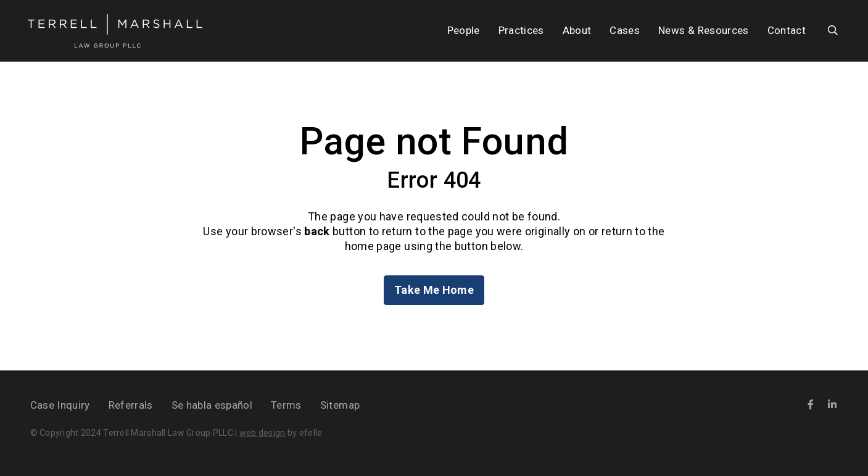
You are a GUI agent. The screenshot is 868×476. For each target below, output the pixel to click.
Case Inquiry (60, 405)
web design (262, 433)
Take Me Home (434, 290)
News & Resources (703, 30)
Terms (286, 405)
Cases (625, 30)
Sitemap (340, 405)
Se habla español (212, 405)
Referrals (131, 405)
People (464, 30)
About (577, 30)
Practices (521, 30)
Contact (787, 30)
